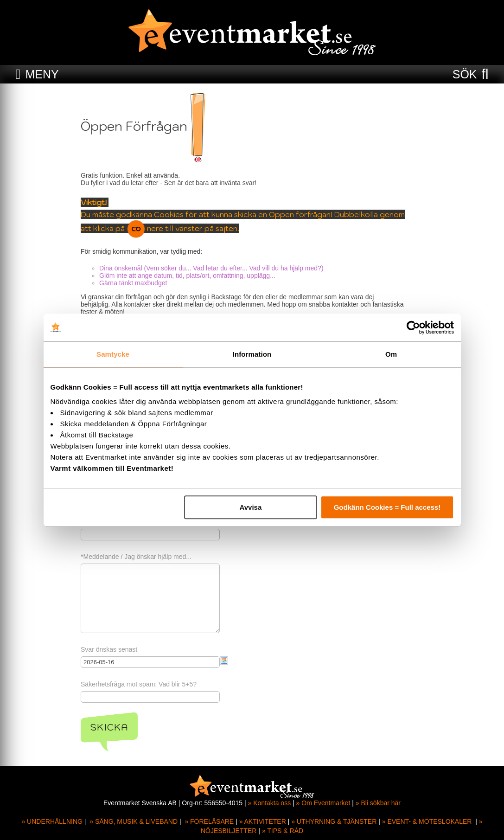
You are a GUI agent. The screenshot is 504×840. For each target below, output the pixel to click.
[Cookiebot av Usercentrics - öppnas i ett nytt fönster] (413, 327)
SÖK (465, 74)
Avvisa (250, 507)
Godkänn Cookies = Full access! (387, 507)
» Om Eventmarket (323, 803)
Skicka (114, 727)
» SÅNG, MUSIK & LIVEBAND (134, 821)
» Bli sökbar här (378, 803)
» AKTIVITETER (263, 821)
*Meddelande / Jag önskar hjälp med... (141, 557)
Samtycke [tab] (113, 354)
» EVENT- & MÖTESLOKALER (427, 821)
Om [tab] (391, 354)
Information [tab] (252, 354)
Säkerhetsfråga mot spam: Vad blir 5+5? (143, 684)
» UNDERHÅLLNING (52, 821)
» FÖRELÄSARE (209, 821)
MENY (42, 74)
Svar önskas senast (114, 649)
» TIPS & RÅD (283, 831)
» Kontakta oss (270, 803)
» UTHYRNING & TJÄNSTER (334, 821)
